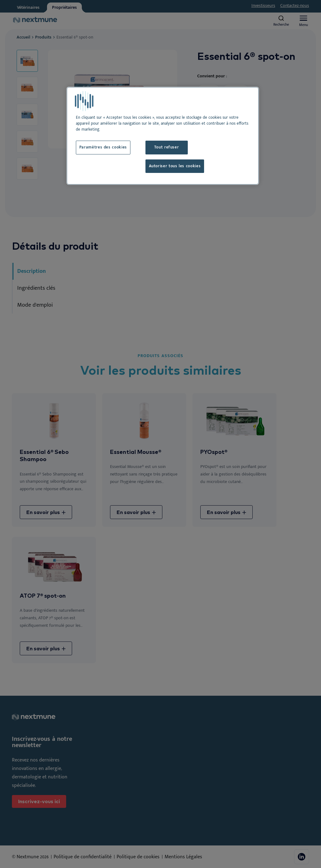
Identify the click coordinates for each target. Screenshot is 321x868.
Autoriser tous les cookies (175, 166)
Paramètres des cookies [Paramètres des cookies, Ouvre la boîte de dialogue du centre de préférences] (103, 147)
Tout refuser (167, 147)
